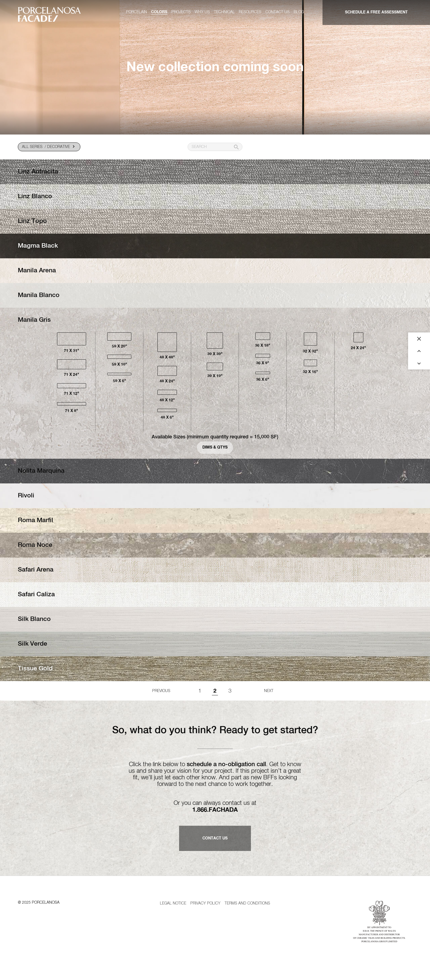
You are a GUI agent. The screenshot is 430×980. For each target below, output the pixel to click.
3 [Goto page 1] (230, 691)
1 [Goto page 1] (200, 691)
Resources (250, 12)
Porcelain (137, 12)
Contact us (278, 12)
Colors (159, 12)
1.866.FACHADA (215, 810)
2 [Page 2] (215, 691)
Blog (299, 12)
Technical (224, 12)
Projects (181, 12)
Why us (202, 12)
